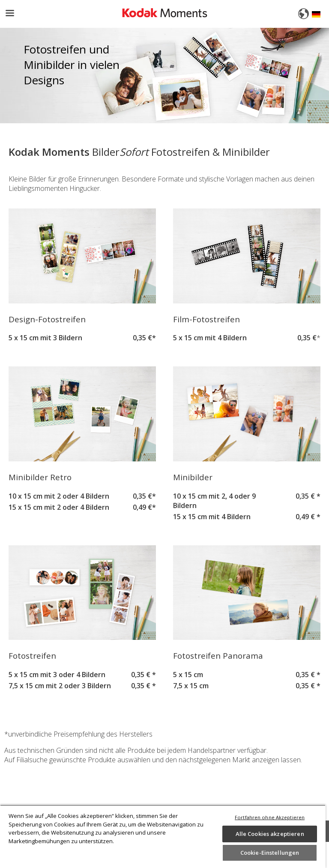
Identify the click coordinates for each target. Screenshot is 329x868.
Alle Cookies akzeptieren (270, 834)
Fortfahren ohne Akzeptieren (270, 817)
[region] (163, 836)
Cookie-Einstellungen (270, 853)
